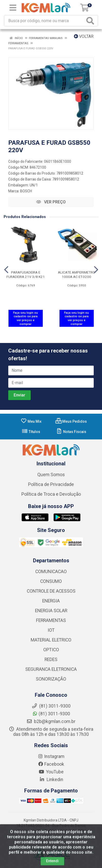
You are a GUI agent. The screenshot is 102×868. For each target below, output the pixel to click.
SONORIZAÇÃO (51, 679)
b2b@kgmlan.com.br (51, 721)
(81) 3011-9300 (51, 714)
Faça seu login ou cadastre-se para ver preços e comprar (25, 318)
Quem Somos (51, 475)
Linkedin (51, 780)
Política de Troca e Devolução (51, 494)
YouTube (51, 772)
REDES (51, 659)
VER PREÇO (51, 202)
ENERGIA (51, 601)
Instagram (51, 756)
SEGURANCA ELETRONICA (51, 669)
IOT (51, 630)
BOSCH (26, 191)
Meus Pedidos (71, 421)
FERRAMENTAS (51, 620)
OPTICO (51, 650)
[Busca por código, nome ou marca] (45, 21)
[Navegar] (6, 270)
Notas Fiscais (71, 432)
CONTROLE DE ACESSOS (51, 591)
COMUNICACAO (51, 572)
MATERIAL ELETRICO (51, 640)
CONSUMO (51, 581)
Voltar (84, 36)
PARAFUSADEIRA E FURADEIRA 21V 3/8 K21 (26, 274)
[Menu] (13, 8)
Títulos (31, 432)
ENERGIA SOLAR (51, 611)
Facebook (51, 764)
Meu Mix (31, 421)
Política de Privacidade (51, 484)
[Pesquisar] (91, 21)
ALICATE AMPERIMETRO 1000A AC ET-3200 (76, 274)
